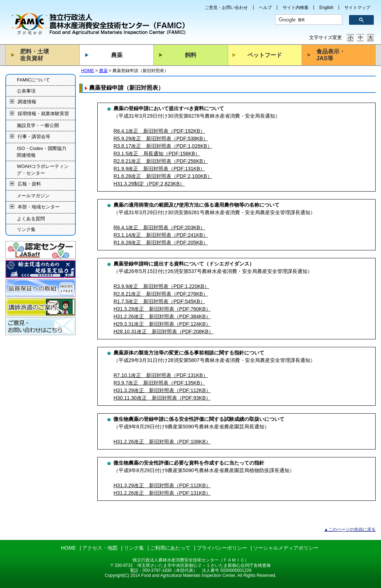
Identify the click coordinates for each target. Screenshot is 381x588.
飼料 (191, 55)
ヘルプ (265, 8)
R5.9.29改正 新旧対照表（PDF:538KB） (161, 138)
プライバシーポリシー (222, 548)
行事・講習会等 (34, 137)
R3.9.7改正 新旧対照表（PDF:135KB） (159, 383)
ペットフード (265, 55)
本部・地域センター (39, 207)
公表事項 (26, 91)
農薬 (117, 55)
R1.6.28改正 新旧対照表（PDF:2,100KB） (163, 176)
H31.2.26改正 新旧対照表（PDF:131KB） (162, 493)
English (326, 8)
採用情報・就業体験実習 (43, 114)
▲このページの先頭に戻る (350, 530)
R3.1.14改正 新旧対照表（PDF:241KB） (161, 235)
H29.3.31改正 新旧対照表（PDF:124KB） (162, 324)
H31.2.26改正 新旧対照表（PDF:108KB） (162, 442)
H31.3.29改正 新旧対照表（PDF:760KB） (162, 309)
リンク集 (26, 229)
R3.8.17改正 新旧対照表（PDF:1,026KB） (163, 146)
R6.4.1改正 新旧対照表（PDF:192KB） (159, 131)
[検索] (306, 20)
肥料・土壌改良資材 (34, 55)
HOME (88, 71)
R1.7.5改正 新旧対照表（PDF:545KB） (159, 301)
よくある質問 (31, 219)
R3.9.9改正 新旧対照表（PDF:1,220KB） (161, 286)
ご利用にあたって (170, 548)
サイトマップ (357, 8)
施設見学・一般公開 (38, 125)
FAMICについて (33, 80)
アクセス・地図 (100, 548)
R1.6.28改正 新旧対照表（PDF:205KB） (161, 243)
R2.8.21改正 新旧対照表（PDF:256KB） (161, 161)
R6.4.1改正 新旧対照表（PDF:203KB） (159, 227)
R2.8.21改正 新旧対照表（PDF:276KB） (161, 294)
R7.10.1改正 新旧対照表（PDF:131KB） (161, 375)
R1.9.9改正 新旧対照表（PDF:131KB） (159, 169)
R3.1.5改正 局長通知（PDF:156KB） (157, 154)
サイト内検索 (296, 8)
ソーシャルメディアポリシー (286, 548)
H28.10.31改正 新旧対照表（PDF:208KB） (164, 331)
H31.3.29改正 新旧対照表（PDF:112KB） (162, 390)
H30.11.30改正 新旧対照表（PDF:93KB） (162, 398)
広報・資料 (29, 184)
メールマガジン (33, 196)
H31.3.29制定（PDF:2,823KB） (149, 184)
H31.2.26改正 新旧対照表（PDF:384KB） (162, 316)
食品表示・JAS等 (331, 55)
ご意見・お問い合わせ (226, 8)
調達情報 (27, 102)
